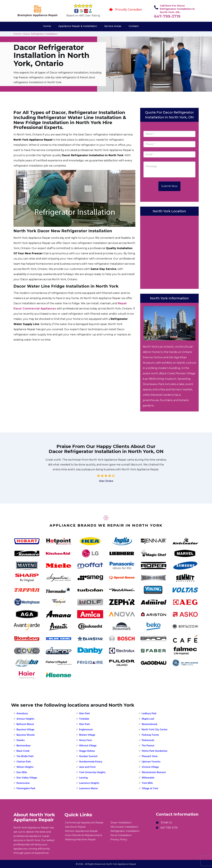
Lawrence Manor (89, 789)
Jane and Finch (87, 767)
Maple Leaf (148, 719)
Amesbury (22, 714)
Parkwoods (148, 740)
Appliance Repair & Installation (78, 26)
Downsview (23, 783)
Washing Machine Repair (80, 839)
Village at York (150, 789)
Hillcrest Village (88, 746)
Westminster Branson (154, 772)
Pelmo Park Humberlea (154, 751)
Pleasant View (150, 756)
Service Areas (113, 26)
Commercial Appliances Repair (84, 823)
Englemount (86, 730)
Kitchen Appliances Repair (81, 831)
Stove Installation (121, 835)
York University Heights (92, 772)
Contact (134, 26)
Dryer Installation (121, 823)
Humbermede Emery (91, 762)
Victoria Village (150, 767)
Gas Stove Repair (75, 827)
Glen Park (84, 714)
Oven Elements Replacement (84, 835)
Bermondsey (24, 746)
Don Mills (22, 772)
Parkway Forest (150, 735)
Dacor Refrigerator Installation (40, 34)
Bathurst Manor (25, 724)
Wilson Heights (25, 767)
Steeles (21, 740)
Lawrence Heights (89, 783)
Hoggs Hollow (87, 751)
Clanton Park (24, 762)
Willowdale (148, 778)
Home (47, 26)
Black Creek (23, 751)
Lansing (83, 778)
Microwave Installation (124, 827)
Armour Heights (26, 719)
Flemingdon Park (26, 789)
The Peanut (148, 746)
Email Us (166, 823)
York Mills (147, 783)
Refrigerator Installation (125, 831)
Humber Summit (88, 756)
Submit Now (169, 186)
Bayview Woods (26, 735)
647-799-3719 (167, 16)
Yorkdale (84, 719)
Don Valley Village (27, 778)
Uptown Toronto (151, 762)
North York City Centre (154, 730)
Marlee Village (87, 735)
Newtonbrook (150, 724)
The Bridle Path (25, 756)
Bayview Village (26, 730)
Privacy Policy (119, 839)
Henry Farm (86, 740)
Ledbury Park (149, 714)
